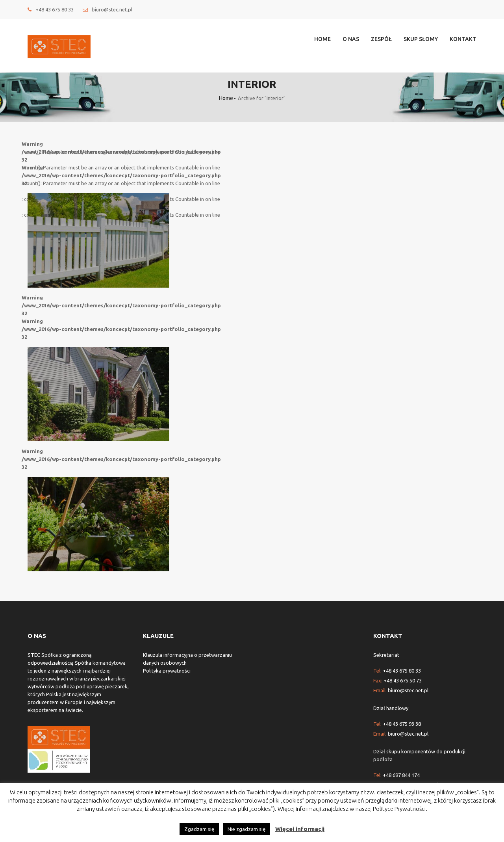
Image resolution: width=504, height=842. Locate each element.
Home (322, 39)
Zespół (381, 39)
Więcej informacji (300, 829)
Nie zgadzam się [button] (246, 829)
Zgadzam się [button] (199, 829)
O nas (351, 39)
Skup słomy (421, 39)
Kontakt (463, 39)
